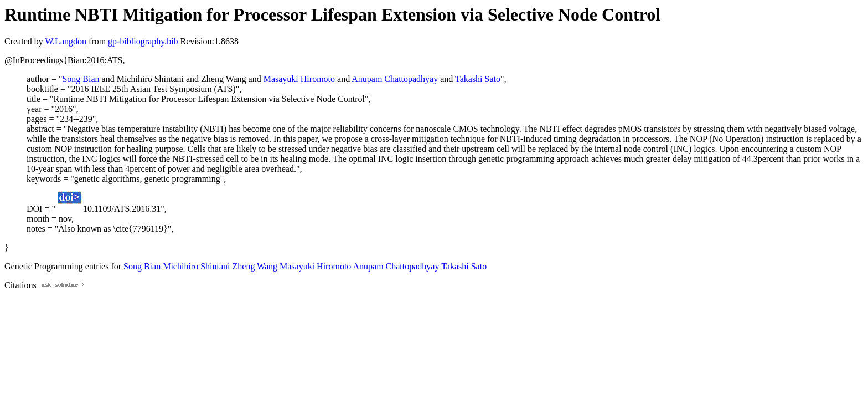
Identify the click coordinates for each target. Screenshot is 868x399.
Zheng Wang (255, 266)
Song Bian (81, 79)
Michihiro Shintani (196, 266)
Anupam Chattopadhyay (395, 79)
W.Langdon (66, 41)
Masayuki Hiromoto (299, 79)
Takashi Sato (478, 79)
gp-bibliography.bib (143, 41)
